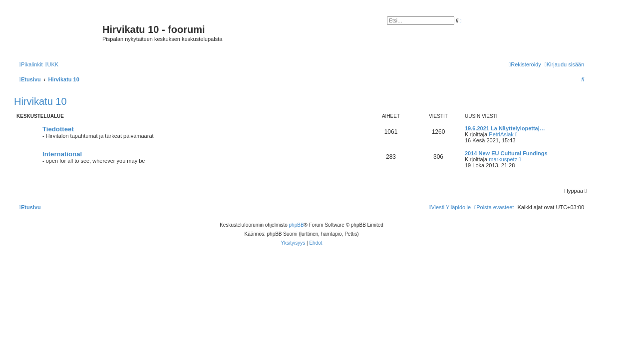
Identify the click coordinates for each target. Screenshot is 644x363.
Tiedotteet (58, 129)
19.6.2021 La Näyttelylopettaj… (505, 128)
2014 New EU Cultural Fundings (506, 153)
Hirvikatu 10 (40, 101)
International (62, 154)
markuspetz (503, 159)
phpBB (297, 225)
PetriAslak (501, 134)
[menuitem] (52, 64)
